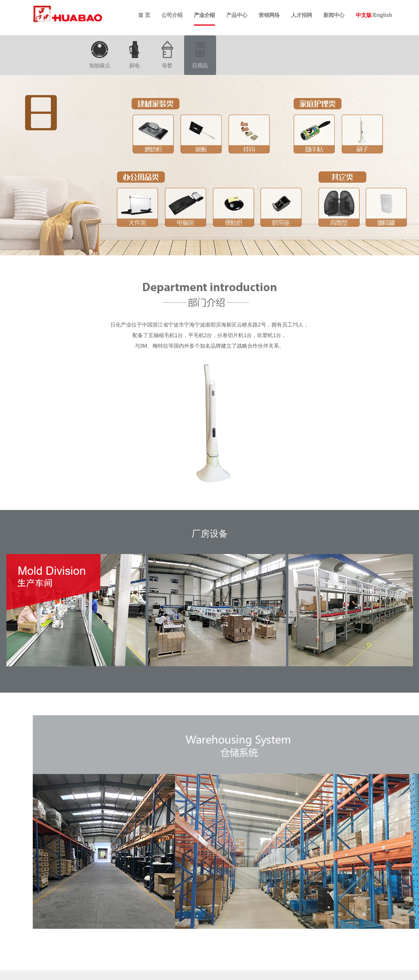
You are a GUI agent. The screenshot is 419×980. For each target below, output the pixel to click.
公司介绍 (172, 15)
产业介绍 (204, 15)
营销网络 (269, 15)
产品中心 (237, 15)
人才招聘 (302, 15)
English (383, 15)
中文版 (364, 15)
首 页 (144, 15)
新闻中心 (334, 15)
